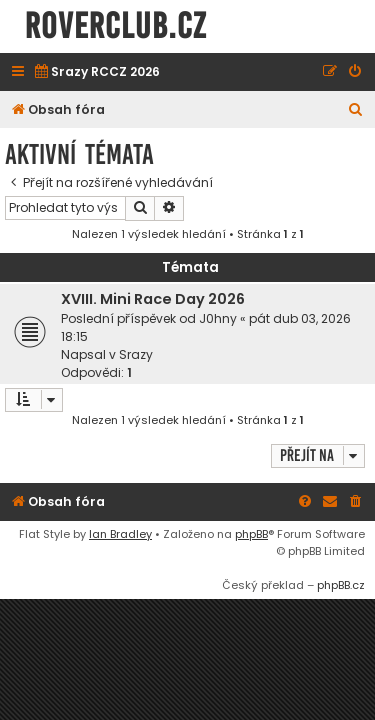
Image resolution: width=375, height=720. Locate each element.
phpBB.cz (341, 585)
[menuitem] (96, 72)
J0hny (218, 318)
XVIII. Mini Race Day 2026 (153, 299)
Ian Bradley (120, 534)
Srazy (136, 354)
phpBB (251, 534)
